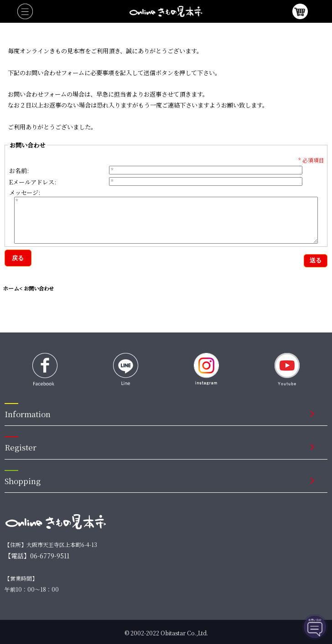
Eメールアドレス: (33, 182)
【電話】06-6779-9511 (37, 556)
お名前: (19, 171)
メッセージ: (25, 192)
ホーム (11, 288)
